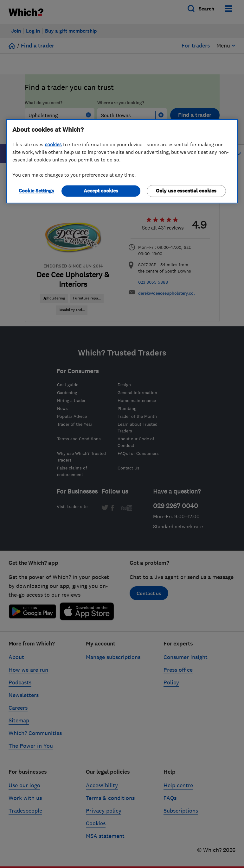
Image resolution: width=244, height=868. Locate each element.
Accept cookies (101, 191)
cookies (53, 145)
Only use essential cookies (186, 191)
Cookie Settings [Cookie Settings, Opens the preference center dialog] (36, 191)
